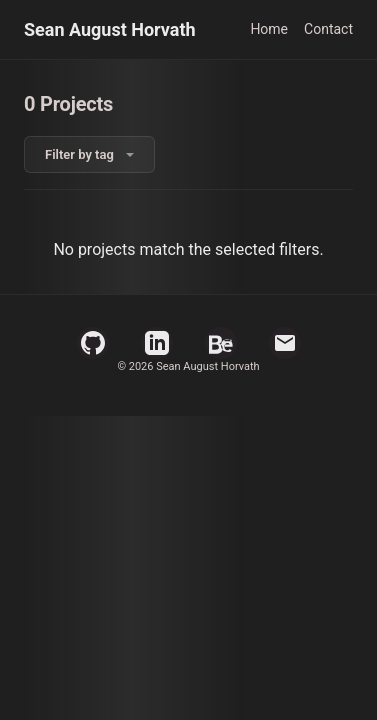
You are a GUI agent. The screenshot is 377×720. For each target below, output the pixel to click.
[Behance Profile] (221, 343)
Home (269, 29)
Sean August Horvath (110, 29)
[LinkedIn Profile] (157, 343)
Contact (328, 29)
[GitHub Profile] (93, 343)
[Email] (285, 343)
